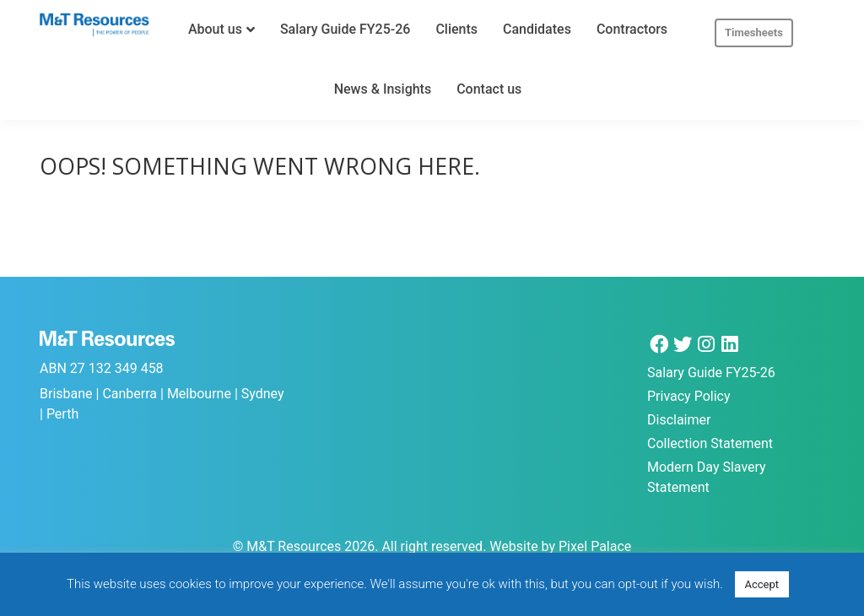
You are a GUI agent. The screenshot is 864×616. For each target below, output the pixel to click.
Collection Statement (710, 443)
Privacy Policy (689, 396)
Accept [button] (762, 584)
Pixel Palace (595, 546)
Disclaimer (679, 420)
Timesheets (754, 32)
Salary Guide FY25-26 (711, 373)
